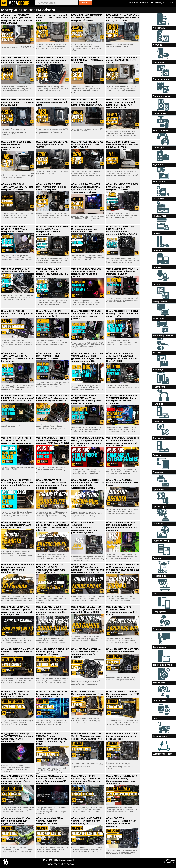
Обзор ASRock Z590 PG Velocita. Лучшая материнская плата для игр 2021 (53, 314)
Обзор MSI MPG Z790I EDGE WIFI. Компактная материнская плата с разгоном (16, 146)
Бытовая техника (162, 96)
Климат (157, 233)
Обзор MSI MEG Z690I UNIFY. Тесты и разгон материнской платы (52, 102)
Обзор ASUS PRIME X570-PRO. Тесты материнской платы (123, 650)
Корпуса (157, 267)
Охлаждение (160, 438)
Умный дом (159, 683)
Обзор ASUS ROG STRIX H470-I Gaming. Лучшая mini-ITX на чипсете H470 (123, 314)
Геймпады (158, 148)
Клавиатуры (159, 216)
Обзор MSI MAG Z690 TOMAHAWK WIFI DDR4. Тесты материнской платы (18, 187)
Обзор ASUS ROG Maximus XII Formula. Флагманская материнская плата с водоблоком (18, 568)
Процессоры (160, 506)
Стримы (157, 629)
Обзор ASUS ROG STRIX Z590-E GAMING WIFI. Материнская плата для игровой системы (53, 398)
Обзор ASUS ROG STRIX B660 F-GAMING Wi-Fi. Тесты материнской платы (122, 187)
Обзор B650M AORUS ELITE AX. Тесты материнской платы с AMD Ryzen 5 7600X (86, 102)
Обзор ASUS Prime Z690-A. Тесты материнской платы (16, 270)
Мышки (157, 353)
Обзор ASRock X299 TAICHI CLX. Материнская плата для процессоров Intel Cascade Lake (17, 484)
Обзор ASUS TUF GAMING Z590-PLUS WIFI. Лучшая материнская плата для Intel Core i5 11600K (122, 357)
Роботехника (160, 576)
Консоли (157, 250)
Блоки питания (161, 79)
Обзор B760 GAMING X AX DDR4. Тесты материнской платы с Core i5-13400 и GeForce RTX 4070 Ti (121, 104)
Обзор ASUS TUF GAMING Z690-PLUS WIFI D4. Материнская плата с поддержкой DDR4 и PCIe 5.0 (122, 230)
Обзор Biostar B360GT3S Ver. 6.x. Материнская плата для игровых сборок (122, 736)
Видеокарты (159, 113)
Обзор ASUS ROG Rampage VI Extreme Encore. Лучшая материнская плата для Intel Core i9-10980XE (122, 442)
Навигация (159, 370)
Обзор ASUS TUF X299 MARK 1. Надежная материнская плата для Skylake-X (52, 694)
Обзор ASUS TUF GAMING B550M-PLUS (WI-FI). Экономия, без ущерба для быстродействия (51, 568)
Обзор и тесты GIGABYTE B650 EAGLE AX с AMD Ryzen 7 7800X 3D (87, 60)
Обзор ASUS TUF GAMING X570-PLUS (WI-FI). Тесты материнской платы (15, 694)
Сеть (155, 594)
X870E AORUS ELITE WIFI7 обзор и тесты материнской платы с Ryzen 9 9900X (51, 60)
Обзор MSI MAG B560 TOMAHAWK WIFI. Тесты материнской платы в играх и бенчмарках (17, 357)
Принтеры (158, 489)
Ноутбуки (158, 421)
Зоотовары (159, 182)
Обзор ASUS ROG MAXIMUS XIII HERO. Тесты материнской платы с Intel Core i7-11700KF (18, 398)
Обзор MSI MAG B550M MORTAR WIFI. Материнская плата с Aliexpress (51, 187)
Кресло (157, 284)
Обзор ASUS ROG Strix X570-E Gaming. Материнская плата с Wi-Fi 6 (18, 652)
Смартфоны (159, 611)
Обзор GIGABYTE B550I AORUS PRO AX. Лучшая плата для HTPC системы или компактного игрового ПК (88, 568)
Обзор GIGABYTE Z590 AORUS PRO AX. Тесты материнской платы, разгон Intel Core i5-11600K (86, 399)
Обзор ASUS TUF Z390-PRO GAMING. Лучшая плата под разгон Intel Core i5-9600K (86, 609)
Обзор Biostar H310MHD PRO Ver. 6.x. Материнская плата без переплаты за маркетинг (87, 736)
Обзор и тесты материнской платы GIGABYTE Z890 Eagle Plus (52, 18)
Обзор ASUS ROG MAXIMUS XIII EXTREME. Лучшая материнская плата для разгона (86, 273)
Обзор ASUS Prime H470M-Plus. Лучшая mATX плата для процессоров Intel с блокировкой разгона (88, 484)
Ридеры (157, 558)
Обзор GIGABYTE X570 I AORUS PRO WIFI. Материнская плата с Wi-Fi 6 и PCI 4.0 (123, 611)
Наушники (158, 404)
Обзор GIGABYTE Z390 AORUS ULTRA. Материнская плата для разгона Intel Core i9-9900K (52, 611)
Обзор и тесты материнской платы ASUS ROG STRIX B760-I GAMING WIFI (18, 102)
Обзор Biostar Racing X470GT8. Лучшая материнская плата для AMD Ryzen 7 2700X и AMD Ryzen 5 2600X (52, 739)
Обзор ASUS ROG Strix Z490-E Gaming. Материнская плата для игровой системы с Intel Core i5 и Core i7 (88, 442)
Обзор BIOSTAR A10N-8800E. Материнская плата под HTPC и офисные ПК (122, 694)
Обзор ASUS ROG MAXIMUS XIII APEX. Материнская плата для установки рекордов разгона (87, 315)
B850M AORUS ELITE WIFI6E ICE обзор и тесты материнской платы (86, 18)
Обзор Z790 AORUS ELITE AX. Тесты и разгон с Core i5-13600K (52, 145)
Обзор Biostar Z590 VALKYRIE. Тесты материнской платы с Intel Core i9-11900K (123, 271)
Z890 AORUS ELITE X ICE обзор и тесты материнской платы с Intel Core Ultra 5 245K (18, 60)
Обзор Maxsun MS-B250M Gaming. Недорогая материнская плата (50, 821)
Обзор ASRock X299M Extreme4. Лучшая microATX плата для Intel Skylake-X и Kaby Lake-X (86, 780)
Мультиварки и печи (164, 336)
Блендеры (158, 62)
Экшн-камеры (160, 736)
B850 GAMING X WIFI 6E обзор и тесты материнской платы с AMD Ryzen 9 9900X (123, 18)
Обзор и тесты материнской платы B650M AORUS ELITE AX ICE (122, 60)
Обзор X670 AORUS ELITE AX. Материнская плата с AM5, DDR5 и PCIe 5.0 (87, 145)
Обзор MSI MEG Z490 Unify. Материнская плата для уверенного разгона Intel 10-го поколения (123, 526)
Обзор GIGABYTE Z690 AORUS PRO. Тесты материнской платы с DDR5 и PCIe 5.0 (52, 273)
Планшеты (158, 472)
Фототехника (160, 700)
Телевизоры (159, 647)
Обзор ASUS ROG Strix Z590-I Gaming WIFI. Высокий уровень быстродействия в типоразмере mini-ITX (87, 357)
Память (157, 455)
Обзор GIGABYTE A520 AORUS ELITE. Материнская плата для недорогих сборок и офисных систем (52, 484)
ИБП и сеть (159, 199)
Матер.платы (160, 301)
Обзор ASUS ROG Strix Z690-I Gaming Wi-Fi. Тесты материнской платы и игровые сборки (52, 230)
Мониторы (158, 318)
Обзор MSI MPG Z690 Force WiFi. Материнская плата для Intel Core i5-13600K (122, 145)
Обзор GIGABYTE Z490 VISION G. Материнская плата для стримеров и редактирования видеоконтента (123, 568)
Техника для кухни (163, 665)
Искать (86, 3)
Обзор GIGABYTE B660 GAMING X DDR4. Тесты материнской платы (14, 229)
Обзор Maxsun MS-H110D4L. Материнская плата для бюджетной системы (16, 821)
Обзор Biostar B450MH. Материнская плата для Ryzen (88, 693)
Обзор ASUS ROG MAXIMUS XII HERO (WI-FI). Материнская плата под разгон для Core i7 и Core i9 (53, 526)
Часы (156, 718)
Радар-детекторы (162, 541)
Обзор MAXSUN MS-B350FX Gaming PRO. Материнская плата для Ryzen (86, 821)
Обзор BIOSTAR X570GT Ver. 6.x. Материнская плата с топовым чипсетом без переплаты (86, 653)
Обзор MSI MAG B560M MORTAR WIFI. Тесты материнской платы (49, 356)
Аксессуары (159, 28)
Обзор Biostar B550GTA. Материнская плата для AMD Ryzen (122, 483)
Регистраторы (160, 130)
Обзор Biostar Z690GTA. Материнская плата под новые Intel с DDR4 (84, 229)
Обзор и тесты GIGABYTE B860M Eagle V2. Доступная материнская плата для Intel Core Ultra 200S (17, 19)
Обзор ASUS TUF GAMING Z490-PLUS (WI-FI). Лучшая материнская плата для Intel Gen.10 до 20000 (17, 611)
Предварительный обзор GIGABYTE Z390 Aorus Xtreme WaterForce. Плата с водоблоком (17, 738)
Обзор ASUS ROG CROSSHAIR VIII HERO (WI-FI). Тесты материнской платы (53, 652)
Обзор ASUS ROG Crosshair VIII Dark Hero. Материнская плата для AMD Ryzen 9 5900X (53, 440)
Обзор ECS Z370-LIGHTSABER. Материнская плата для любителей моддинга (121, 822)
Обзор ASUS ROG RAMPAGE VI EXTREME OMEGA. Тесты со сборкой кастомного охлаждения (122, 399)
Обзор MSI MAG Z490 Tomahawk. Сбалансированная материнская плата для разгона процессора (84, 527)
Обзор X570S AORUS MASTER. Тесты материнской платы (17, 314)
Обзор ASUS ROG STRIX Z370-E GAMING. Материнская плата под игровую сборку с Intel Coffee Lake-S (18, 780)
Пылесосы (159, 524)
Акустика (158, 45)
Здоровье (158, 165)
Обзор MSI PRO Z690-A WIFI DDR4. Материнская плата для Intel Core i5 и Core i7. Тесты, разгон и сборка (86, 188)
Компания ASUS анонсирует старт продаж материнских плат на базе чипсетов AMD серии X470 (52, 780)
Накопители (159, 387)
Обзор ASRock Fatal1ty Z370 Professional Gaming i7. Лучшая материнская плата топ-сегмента (121, 780)
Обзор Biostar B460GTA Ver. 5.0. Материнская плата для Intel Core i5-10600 (16, 525)
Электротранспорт (163, 754)
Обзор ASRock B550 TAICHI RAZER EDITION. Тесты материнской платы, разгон (16, 440)
